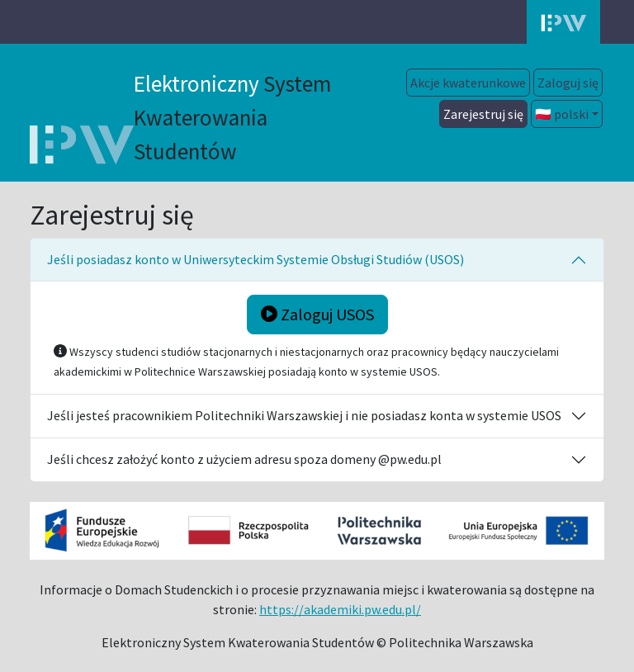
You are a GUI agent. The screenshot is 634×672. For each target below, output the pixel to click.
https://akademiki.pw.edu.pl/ (340, 609)
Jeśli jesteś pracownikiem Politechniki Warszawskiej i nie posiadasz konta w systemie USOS (304, 415)
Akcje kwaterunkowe (468, 83)
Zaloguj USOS (317, 314)
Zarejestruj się (483, 114)
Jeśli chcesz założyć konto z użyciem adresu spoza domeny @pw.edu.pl (244, 459)
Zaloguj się (568, 83)
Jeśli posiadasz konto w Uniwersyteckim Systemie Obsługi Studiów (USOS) (255, 259)
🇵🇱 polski (562, 114)
